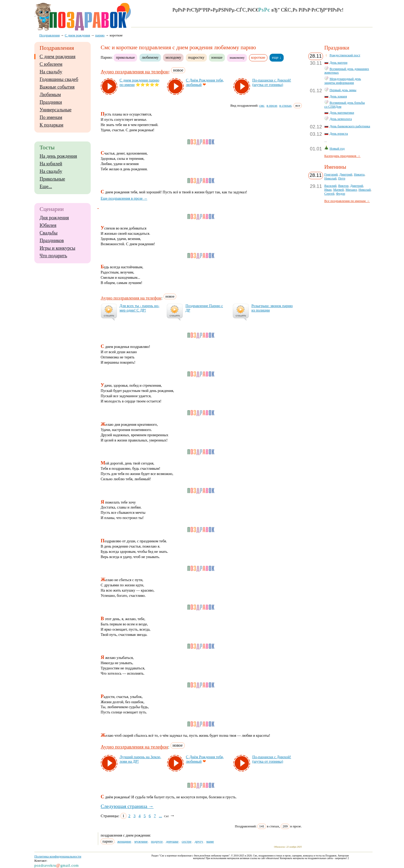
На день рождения (58, 156)
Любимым (50, 95)
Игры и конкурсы (57, 248)
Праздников (52, 241)
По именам (51, 117)
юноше (217, 57)
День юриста (339, 134)
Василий (330, 186)
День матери (338, 63)
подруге (157, 841)
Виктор (343, 186)
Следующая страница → (127, 806)
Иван (328, 190)
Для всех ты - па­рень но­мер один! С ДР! (139, 308)
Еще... (46, 187)
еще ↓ (277, 57)
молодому (173, 57)
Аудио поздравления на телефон (135, 72)
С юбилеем (51, 64)
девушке (172, 841)
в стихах (286, 105)
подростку (196, 57)
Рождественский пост (345, 55)
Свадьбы (49, 233)
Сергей (329, 194)
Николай (330, 178)
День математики (342, 113)
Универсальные (56, 110)
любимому (150, 57)
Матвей (339, 190)
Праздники (51, 102)
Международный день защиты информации (343, 81)
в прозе (272, 105)
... (160, 816)
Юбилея (48, 225)
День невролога (341, 119)
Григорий (331, 174)
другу (199, 841)
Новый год (337, 149)
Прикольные (52, 179)
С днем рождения (58, 57)
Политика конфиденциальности (58, 856)
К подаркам (52, 125)
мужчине (141, 841)
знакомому (237, 58)
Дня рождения (54, 218)
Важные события (57, 87)
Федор (341, 194)
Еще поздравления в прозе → (124, 198)
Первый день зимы (343, 90)
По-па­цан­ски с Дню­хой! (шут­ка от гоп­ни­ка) (272, 82)
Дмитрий (346, 174)
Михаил (351, 190)
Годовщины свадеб (59, 79)
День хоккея (338, 96)
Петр (342, 178)
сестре (187, 841)
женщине (124, 841)
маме (210, 841)
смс (262, 105)
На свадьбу (51, 72)
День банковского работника (350, 126)
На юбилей (51, 164)
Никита (359, 174)
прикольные (125, 57)
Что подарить (53, 256)
